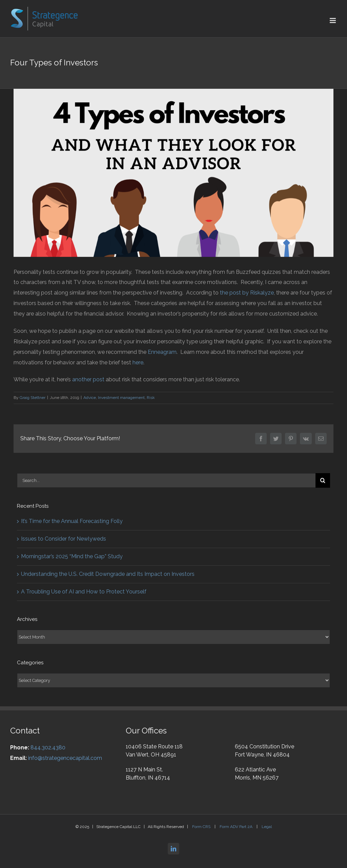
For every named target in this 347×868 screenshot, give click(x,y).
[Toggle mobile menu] (333, 21)
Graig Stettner (33, 398)
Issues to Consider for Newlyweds (64, 539)
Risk (151, 398)
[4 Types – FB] (173, 173)
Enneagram (162, 352)
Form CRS (202, 827)
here (138, 362)
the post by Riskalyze (247, 293)
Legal (267, 827)
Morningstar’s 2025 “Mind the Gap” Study (72, 556)
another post (88, 379)
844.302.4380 (48, 748)
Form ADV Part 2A (237, 827)
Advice (90, 398)
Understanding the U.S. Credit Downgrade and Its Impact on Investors (108, 574)
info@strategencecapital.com (65, 758)
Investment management (121, 398)
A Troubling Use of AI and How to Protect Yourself (84, 592)
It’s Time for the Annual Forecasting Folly (72, 521)
